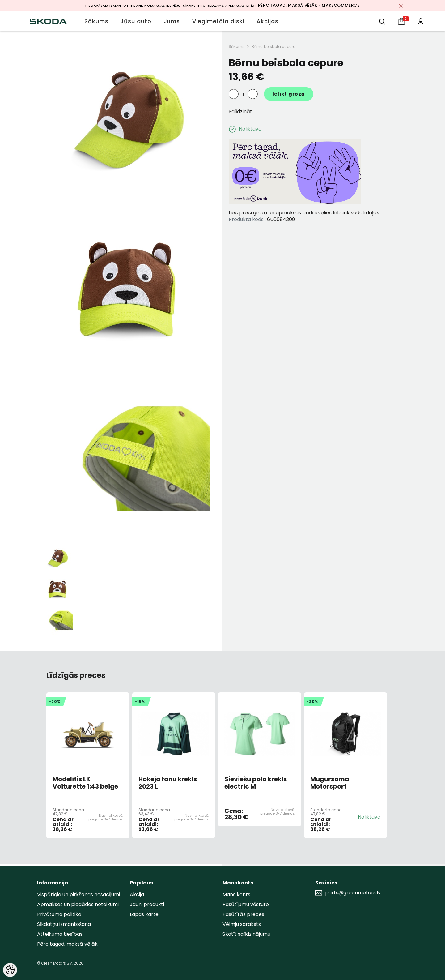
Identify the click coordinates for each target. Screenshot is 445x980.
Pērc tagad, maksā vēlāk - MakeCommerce (309, 5)
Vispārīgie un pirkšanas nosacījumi (78, 894)
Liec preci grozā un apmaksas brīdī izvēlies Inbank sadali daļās (304, 213)
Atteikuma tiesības (60, 934)
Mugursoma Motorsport (330, 783)
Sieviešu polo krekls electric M (256, 783)
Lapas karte (144, 914)
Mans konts (236, 894)
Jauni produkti (147, 904)
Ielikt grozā (289, 94)
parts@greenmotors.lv (353, 893)
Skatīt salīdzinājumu (246, 934)
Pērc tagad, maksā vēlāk (67, 944)
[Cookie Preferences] (10, 970)
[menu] (382, 21)
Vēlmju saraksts (242, 924)
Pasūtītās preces (243, 914)
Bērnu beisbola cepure (273, 47)
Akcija (137, 894)
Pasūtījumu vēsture (246, 904)
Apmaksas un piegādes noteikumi (78, 904)
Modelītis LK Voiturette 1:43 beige (85, 783)
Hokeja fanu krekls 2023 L (168, 783)
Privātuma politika (59, 914)
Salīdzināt (240, 111)
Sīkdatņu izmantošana (64, 924)
